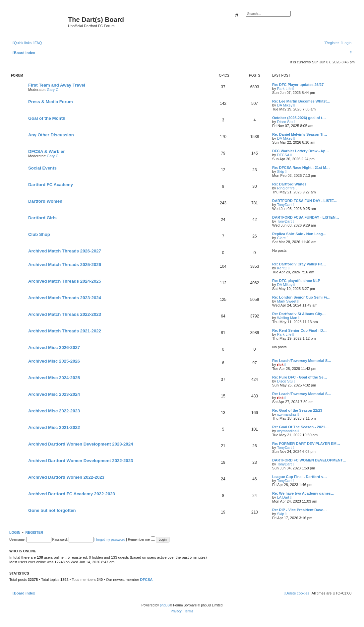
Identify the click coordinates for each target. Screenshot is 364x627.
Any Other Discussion (51, 135)
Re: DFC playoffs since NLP (296, 281)
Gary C (53, 90)
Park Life (284, 89)
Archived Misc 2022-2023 (54, 411)
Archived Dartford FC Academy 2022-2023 (72, 494)
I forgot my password (110, 540)
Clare (281, 238)
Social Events (42, 168)
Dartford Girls (42, 218)
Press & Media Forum (51, 102)
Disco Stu (285, 122)
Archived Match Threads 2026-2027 (65, 251)
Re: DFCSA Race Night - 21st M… (301, 168)
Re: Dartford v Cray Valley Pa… (299, 264)
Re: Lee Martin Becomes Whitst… (301, 101)
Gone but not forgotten (52, 510)
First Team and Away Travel (57, 85)
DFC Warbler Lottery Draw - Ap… (301, 151)
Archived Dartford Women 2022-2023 (66, 477)
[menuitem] (37, 43)
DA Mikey (285, 105)
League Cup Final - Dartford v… (300, 477)
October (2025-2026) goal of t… (299, 118)
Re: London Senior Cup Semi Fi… (301, 297)
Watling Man (287, 318)
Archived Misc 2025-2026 (54, 361)
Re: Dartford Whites (289, 184)
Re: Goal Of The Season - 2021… (301, 427)
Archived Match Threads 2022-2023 (65, 314)
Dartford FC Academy (51, 185)
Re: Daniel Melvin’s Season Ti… (300, 134)
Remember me (142, 540)
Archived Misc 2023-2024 (54, 394)
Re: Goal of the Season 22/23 (297, 410)
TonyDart (284, 205)
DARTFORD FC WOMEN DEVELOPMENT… (309, 460)
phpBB (165, 605)
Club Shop (39, 234)
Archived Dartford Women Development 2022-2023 (81, 461)
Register (34, 532)
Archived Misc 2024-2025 (54, 378)
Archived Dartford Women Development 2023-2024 (81, 444)
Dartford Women (45, 201)
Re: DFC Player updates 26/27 (298, 85)
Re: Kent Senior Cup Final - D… (299, 330)
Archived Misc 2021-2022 (54, 427)
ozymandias (287, 414)
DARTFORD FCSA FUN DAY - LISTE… (305, 201)
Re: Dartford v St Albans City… (299, 314)
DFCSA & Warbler (46, 151)
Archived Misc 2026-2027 (54, 348)
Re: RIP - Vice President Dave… (300, 510)
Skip (281, 172)
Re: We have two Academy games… (303, 493)
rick (280, 365)
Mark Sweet (287, 301)
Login (15, 532)
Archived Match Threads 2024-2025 (65, 281)
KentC (282, 268)
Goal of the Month (47, 118)
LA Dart (283, 497)
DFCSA (283, 155)
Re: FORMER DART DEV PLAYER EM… (306, 444)
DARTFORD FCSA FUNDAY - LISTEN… (306, 217)
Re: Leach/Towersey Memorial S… (302, 361)
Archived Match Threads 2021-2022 (65, 331)
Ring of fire (286, 188)
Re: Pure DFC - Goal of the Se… (300, 377)
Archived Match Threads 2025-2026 (65, 265)
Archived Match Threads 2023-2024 (65, 298)
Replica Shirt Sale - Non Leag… (299, 234)
